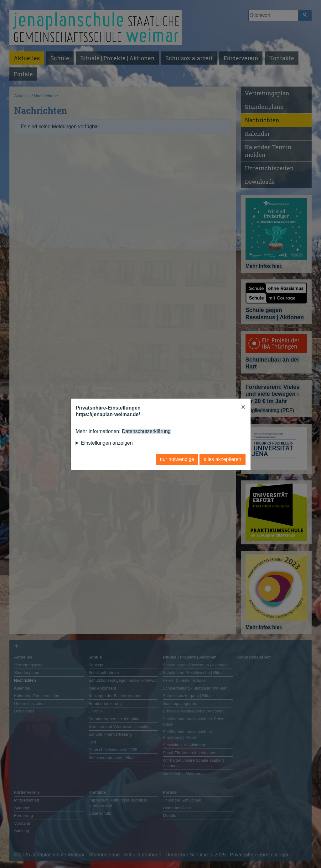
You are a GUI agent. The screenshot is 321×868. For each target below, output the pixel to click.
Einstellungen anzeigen (107, 443)
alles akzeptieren (222, 459)
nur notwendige (177, 459)
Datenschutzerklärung (146, 431)
